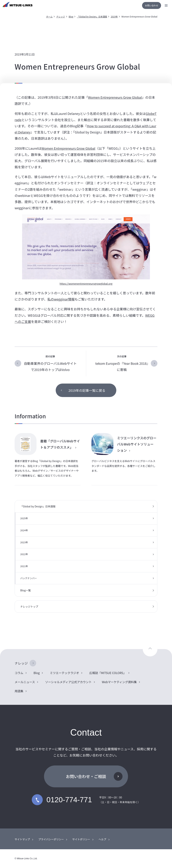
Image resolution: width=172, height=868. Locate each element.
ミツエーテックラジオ (64, 673)
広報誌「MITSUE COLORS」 (108, 673)
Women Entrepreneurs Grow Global (115, 97)
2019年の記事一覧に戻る (87, 390)
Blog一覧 (26, 590)
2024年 (24, 530)
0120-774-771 (62, 800)
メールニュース (25, 682)
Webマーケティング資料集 (119, 682)
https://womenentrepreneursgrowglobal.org (86, 284)
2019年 (114, 16)
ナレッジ (61, 16)
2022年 (24, 554)
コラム (19, 673)
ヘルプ (102, 839)
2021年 (24, 566)
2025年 (24, 518)
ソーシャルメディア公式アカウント (68, 682)
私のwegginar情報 (61, 299)
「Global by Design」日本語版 (92, 16)
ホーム (49, 16)
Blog (71, 16)
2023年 (24, 542)
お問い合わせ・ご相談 (86, 776)
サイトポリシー (81, 839)
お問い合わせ (152, 5)
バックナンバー (29, 578)
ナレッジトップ (29, 606)
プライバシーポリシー (51, 839)
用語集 (19, 691)
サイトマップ (22, 839)
